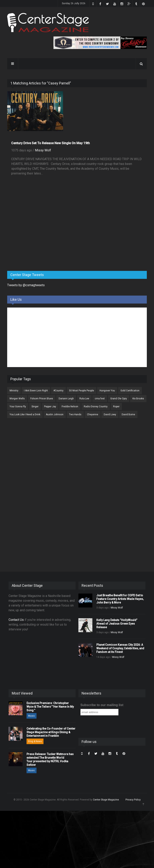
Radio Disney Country (96, 407)
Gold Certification (130, 391)
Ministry (14, 391)
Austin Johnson (55, 414)
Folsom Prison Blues (42, 399)
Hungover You (107, 391)
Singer (35, 407)
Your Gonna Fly (18, 407)
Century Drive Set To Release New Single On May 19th (50, 143)
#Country (58, 391)
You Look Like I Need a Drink (25, 414)
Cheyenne (93, 414)
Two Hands (75, 414)
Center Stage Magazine (106, 800)
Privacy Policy (133, 800)
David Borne (128, 414)
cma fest (100, 399)
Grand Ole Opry (119, 399)
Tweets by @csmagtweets (26, 285)
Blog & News (35, 741)
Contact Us (16, 620)
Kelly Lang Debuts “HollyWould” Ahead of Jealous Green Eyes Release (117, 624)
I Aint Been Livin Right (36, 391)
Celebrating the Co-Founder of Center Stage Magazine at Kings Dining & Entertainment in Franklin (51, 732)
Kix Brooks (138, 399)
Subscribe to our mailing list (102, 705)
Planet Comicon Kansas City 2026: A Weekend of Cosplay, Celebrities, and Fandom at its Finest (120, 648)
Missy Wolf (43, 150)
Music (32, 716)
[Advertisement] (37, 237)
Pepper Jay (50, 407)
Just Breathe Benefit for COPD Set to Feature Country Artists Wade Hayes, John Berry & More (120, 599)
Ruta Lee (84, 399)
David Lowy (110, 414)
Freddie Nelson (70, 407)
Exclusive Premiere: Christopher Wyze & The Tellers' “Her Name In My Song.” (50, 707)
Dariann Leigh (66, 399)
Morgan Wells (17, 399)
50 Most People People (81, 391)
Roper (116, 407)
